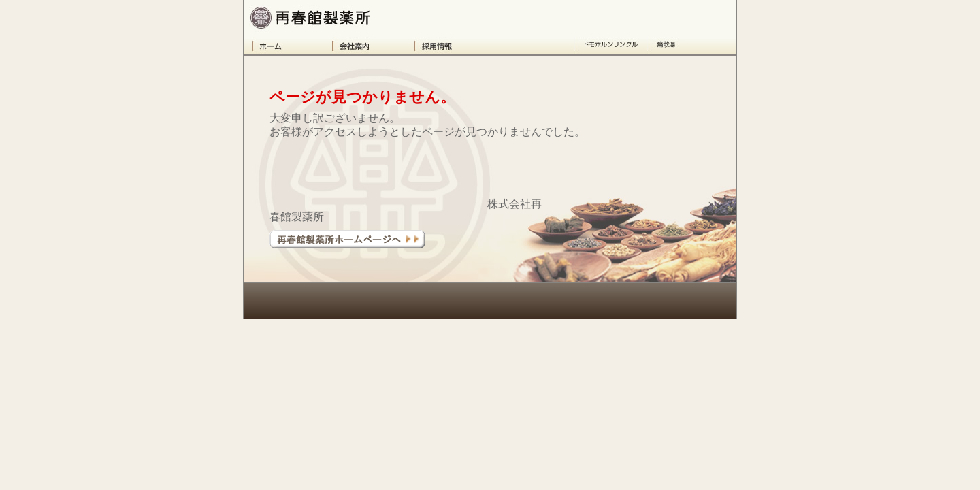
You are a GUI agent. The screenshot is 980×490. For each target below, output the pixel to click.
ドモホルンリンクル (610, 46)
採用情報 (455, 46)
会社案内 (373, 46)
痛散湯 (666, 46)
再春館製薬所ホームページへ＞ (347, 239)
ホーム (292, 46)
